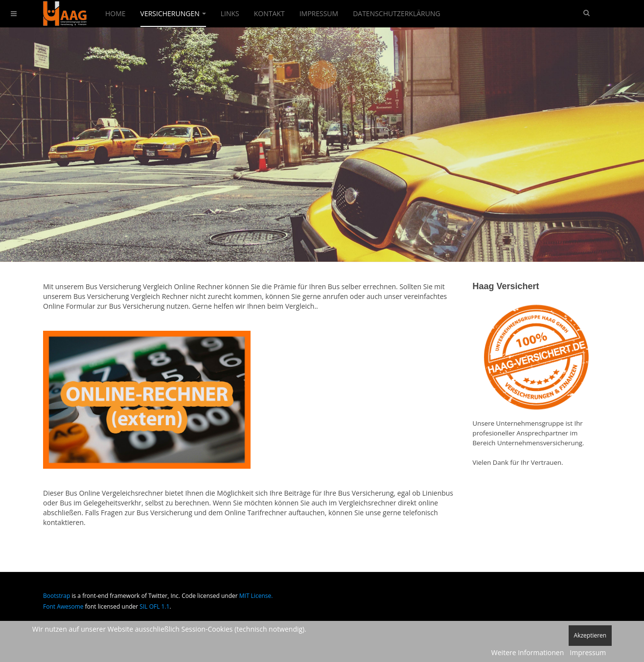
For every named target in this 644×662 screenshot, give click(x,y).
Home (115, 13)
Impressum (319, 13)
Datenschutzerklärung (397, 13)
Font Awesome (63, 606)
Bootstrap (57, 596)
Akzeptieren (590, 635)
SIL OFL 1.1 (154, 606)
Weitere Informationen (528, 652)
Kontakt (269, 13)
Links (230, 13)
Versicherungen (173, 13)
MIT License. (256, 596)
